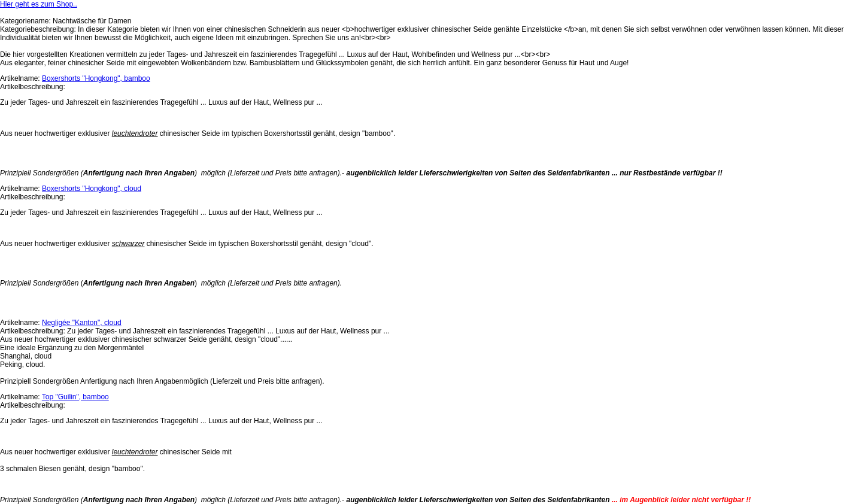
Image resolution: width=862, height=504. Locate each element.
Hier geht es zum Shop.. (39, 4)
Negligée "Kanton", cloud (82, 323)
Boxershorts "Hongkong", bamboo (96, 78)
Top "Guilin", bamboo (75, 397)
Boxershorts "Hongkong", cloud (92, 189)
